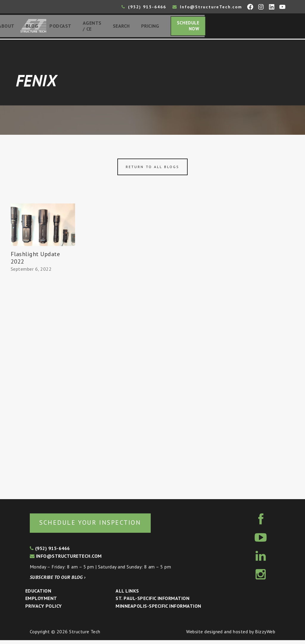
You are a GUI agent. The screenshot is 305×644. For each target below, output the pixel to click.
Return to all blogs (152, 169)
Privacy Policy (44, 610)
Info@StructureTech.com (207, 7)
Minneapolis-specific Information (158, 610)
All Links (127, 595)
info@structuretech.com (66, 560)
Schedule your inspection (100, 526)
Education (38, 595)
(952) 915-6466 (144, 7)
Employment (41, 602)
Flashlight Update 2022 (35, 260)
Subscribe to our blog (58, 581)
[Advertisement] (43, 386)
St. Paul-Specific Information (152, 602)
